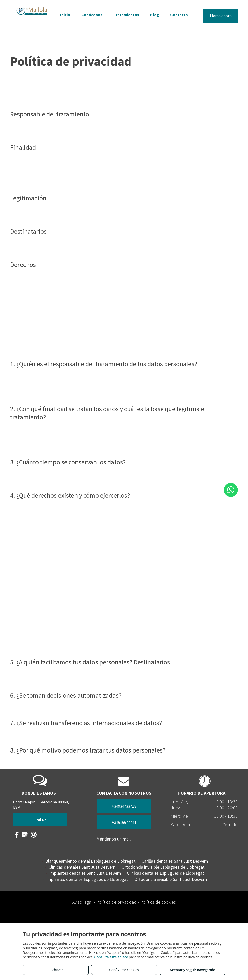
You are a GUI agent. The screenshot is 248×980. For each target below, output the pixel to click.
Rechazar (56, 970)
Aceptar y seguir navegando (192, 970)
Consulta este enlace (111, 957)
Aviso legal (82, 902)
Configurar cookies (124, 970)
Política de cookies (158, 902)
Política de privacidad (116, 902)
